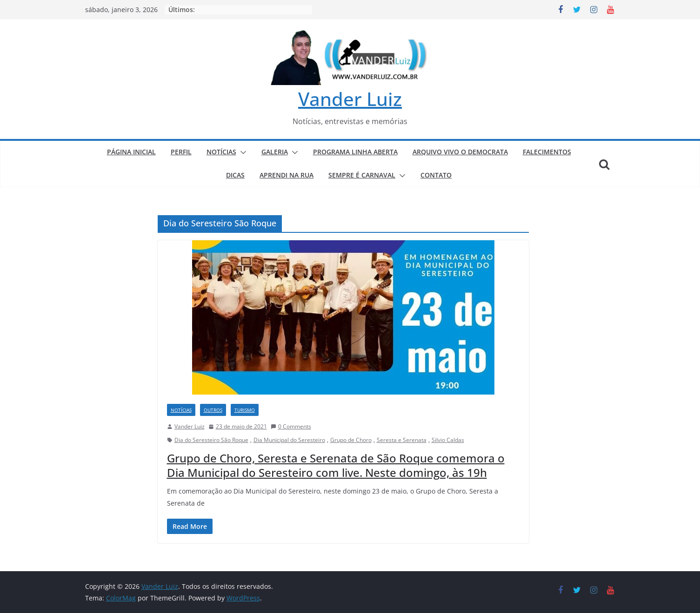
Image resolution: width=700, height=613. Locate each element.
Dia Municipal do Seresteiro (289, 440)
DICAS (235, 175)
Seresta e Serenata (402, 440)
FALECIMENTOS (547, 152)
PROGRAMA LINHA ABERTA (355, 152)
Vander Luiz (350, 99)
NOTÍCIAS (221, 152)
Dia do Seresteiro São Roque (211, 440)
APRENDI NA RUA (287, 175)
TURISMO (245, 410)
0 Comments (291, 426)
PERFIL (181, 152)
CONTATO (436, 175)
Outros (213, 410)
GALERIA (275, 152)
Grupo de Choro (351, 440)
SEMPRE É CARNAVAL (362, 175)
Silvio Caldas (448, 440)
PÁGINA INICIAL (131, 152)
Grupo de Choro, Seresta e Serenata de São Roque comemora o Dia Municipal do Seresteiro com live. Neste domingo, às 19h (336, 465)
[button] (241, 152)
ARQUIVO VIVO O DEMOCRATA (460, 152)
